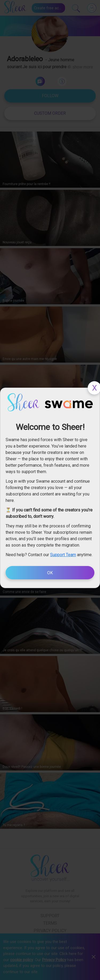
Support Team (63, 555)
